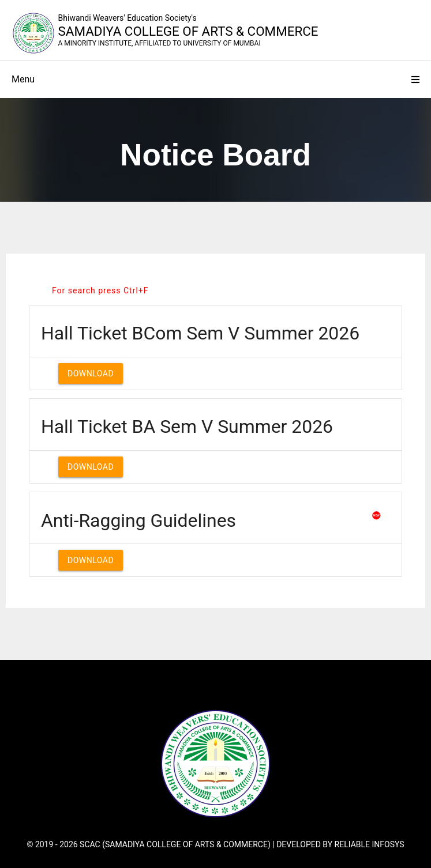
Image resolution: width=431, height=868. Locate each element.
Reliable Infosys (370, 844)
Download (91, 373)
